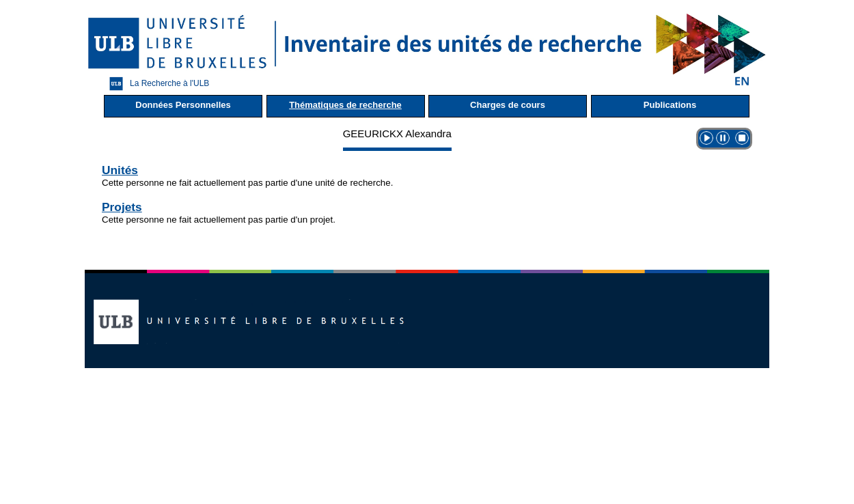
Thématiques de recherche (345, 105)
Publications (670, 105)
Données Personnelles (183, 105)
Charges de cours (508, 105)
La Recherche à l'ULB (156, 84)
